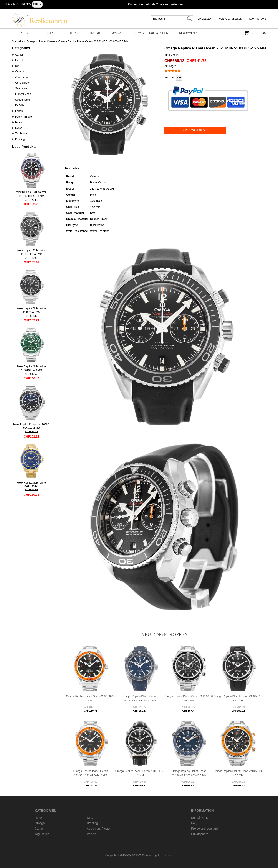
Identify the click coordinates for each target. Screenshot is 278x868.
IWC (18, 66)
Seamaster (22, 88)
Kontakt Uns (258, 19)
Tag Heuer (21, 134)
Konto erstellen (230, 19)
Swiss (19, 128)
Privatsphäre (200, 834)
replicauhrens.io (137, 855)
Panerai (20, 111)
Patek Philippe (24, 117)
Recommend (188, 33)
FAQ (194, 823)
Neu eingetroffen (165, 634)
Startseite (26, 33)
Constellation (23, 83)
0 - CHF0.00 (259, 33)
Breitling (72, 33)
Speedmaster (23, 100)
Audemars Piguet (98, 829)
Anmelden (205, 19)
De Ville (20, 105)
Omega (117, 33)
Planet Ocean (47, 41)
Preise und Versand (204, 829)
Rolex (49, 33)
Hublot (95, 33)
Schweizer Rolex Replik (150, 33)
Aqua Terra (22, 77)
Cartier (19, 55)
